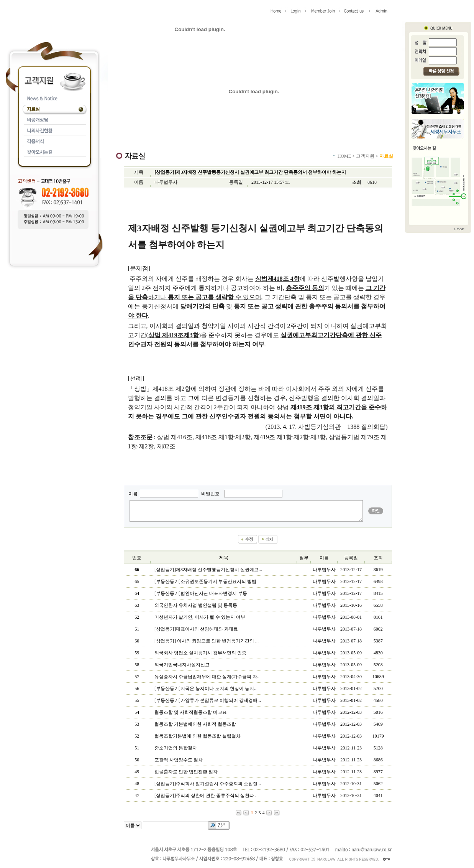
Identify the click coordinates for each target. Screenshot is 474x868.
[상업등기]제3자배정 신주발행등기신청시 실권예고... (208, 570)
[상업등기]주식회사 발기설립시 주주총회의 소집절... (208, 784)
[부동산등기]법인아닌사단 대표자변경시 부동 (201, 593)
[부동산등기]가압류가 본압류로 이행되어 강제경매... (208, 700)
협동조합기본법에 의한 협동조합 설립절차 (198, 736)
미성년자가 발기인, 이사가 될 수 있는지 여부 (200, 617)
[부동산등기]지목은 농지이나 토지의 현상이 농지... (206, 688)
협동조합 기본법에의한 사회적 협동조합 (195, 724)
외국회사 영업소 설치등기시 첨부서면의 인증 (200, 653)
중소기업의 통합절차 (176, 748)
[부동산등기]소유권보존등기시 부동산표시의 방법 (205, 581)
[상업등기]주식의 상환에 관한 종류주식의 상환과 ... (207, 796)
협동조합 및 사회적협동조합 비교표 (191, 712)
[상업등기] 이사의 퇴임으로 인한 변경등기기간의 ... (207, 641)
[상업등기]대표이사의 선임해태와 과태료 (196, 629)
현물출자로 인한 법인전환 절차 (186, 772)
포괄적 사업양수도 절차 (179, 760)
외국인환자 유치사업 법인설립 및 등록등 (196, 605)
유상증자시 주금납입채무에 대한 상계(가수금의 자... (207, 677)
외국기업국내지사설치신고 (182, 665)
